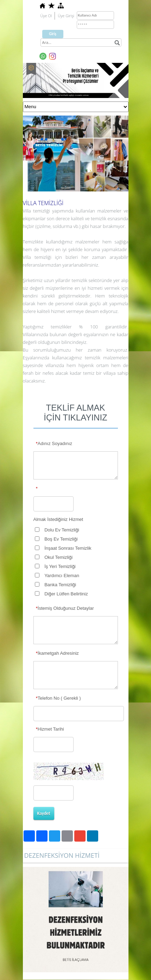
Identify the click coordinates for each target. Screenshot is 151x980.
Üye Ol (46, 16)
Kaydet (44, 813)
